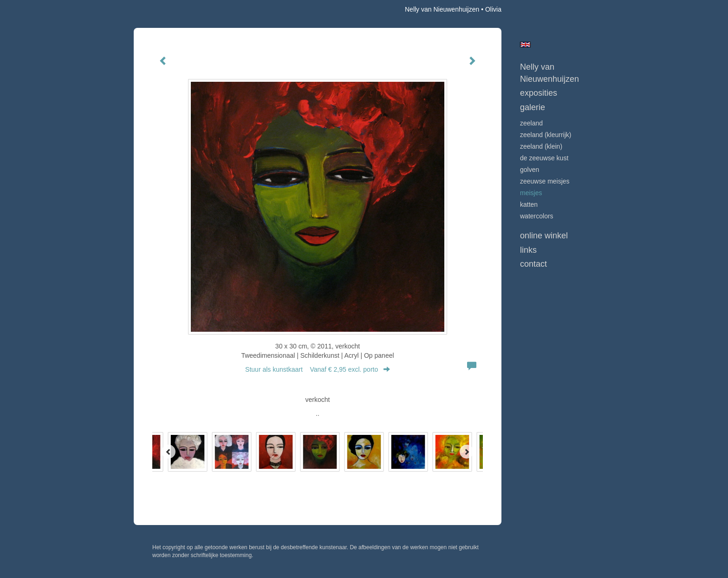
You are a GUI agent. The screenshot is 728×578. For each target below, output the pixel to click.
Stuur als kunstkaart (318, 369)
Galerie (533, 107)
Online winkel (544, 236)
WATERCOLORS (537, 216)
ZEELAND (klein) (541, 146)
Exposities (539, 93)
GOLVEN (530, 170)
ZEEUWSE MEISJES (545, 181)
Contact (533, 264)
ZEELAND (531, 123)
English (525, 45)
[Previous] (169, 452)
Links (528, 250)
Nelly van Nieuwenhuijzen (442, 9)
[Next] (467, 452)
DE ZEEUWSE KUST (544, 158)
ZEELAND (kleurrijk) (546, 135)
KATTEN (529, 204)
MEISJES (531, 193)
